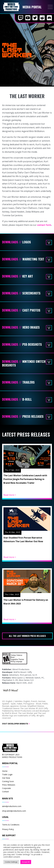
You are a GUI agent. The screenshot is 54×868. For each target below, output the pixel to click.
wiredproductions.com (12, 806)
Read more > (10, 495)
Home (5, 771)
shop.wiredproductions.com (14, 811)
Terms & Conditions (11, 825)
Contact (6, 792)
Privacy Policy (8, 829)
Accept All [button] (26, 862)
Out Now (6, 778)
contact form (44, 225)
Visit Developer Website (16, 724)
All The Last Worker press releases (27, 636)
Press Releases (9, 785)
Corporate (7, 788)
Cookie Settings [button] (11, 862)
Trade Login (7, 774)
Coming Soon (8, 781)
